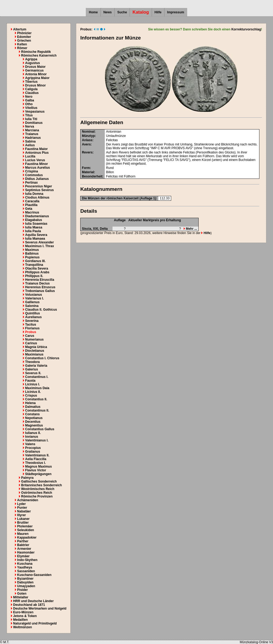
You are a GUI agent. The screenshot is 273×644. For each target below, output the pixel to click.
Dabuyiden (25, 582)
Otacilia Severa (37, 268)
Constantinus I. (37, 377)
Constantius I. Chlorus (42, 358)
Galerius (31, 369)
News (108, 12)
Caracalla (32, 201)
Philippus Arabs (37, 272)
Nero (29, 97)
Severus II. (33, 373)
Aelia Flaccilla (36, 459)
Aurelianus (33, 317)
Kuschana (25, 564)
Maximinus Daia (37, 388)
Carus (30, 336)
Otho (29, 104)
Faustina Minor (36, 164)
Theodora (32, 362)
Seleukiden (25, 530)
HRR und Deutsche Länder (33, 601)
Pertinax (31, 183)
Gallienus (32, 302)
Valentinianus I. (37, 440)
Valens (30, 444)
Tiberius (31, 82)
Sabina (30, 141)
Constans (32, 414)
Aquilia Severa (36, 235)
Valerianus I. (34, 298)
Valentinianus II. (37, 455)
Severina (32, 321)
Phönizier (24, 33)
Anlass (87, 140)
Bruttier (23, 523)
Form (86, 168)
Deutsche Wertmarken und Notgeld (40, 609)
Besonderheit (92, 176)
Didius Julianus (37, 179)
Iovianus (32, 437)
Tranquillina (34, 265)
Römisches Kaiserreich (39, 56)
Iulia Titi (31, 119)
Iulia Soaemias (36, 224)
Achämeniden (28, 500)
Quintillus (32, 313)
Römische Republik (36, 52)
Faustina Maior (36, 149)
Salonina (32, 306)
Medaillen (20, 620)
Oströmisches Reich (37, 493)
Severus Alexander (39, 242)
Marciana (32, 130)
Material (88, 172)
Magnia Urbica (36, 347)
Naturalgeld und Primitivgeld (35, 623)
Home (93, 12)
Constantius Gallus (40, 429)
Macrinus (32, 212)
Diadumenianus (37, 216)
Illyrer (21, 515)
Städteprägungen (38, 474)
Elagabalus (33, 220)
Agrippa (31, 59)
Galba (29, 100)
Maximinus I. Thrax (39, 246)
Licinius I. (32, 384)
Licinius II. (33, 392)
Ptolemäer (25, 526)
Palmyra (27, 478)
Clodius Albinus (37, 197)
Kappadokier (27, 538)
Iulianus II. (33, 433)
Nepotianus (34, 418)
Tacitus (31, 325)
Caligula (31, 89)
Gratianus (33, 452)
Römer (22, 48)
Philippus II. (34, 276)
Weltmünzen (22, 627)
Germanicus (34, 70)
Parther (23, 541)
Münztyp (88, 136)
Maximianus (34, 354)
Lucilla (30, 156)
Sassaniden (26, 571)
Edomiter (24, 37)
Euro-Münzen (23, 612)
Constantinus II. (37, 410)
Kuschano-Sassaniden (34, 575)
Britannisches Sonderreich (41, 485)
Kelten (22, 44)
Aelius (30, 145)
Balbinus (32, 254)
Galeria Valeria (36, 366)
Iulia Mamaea (35, 239)
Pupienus (32, 257)
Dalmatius (33, 407)
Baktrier (23, 545)
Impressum (176, 12)
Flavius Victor (35, 470)
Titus (29, 115)
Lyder (21, 504)
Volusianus (33, 295)
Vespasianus (35, 112)
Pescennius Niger (39, 186)
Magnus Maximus (38, 467)
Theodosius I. (35, 463)
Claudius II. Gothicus (41, 310)
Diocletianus (35, 351)
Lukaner (23, 519)
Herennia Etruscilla (40, 280)
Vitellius (31, 108)
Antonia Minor (36, 74)
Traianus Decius (37, 283)
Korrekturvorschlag (246, 29)
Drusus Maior (35, 67)
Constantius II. (36, 399)
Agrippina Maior (37, 78)
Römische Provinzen (37, 496)
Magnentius (34, 425)
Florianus (32, 328)
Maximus (32, 250)
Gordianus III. (35, 261)
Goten (22, 594)
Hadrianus (33, 138)
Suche (122, 12)
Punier (22, 508)
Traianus (32, 134)
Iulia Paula (33, 231)
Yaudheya (25, 567)
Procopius (33, 448)
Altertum (20, 29)
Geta (29, 209)
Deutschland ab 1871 (29, 605)
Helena (30, 403)
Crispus (31, 396)
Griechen (24, 41)
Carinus (31, 343)
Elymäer (23, 556)
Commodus (34, 175)
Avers (86, 144)
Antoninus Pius (37, 153)
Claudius (32, 93)
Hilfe (158, 12)
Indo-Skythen (27, 560)
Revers (87, 152)
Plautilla (31, 205)
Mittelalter (21, 597)
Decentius (33, 422)
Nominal (88, 132)
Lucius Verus (35, 160)
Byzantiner (25, 579)
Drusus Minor (35, 85)
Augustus (32, 63)
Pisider (22, 590)
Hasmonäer (26, 552)
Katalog (141, 12)
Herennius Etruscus (40, 287)
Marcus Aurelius (37, 168)
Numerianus (34, 339)
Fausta (30, 381)
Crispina (31, 171)
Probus (31, 332)
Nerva (29, 127)
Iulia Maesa (34, 227)
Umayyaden (26, 586)
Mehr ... (190, 229)
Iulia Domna (34, 194)
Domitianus (34, 123)
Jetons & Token (25, 616)
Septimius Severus (39, 190)
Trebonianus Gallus (40, 291)
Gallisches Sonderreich (39, 481)
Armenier (24, 549)
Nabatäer (24, 511)
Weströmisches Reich (38, 489)
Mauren (23, 534)
